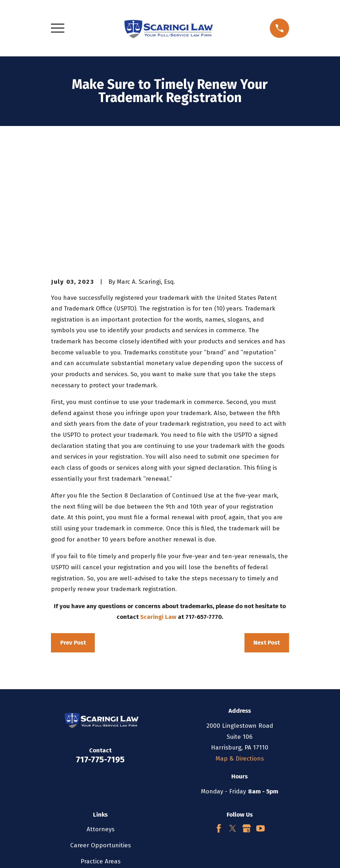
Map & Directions (240, 637)
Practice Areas (101, 740)
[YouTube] (261, 707)
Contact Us (101, 772)
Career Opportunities (101, 724)
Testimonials (100, 756)
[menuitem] (61, 853)
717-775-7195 (100, 638)
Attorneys (101, 708)
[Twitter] (233, 707)
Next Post (267, 521)
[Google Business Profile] (247, 707)
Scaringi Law (158, 496)
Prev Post (73, 521)
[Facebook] (219, 707)
